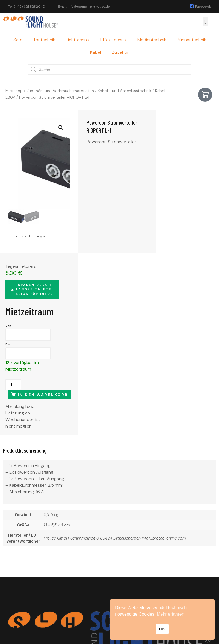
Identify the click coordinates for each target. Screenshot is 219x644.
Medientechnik (152, 40)
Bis (154, 201)
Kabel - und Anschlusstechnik (125, 91)
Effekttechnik (113, 40)
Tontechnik (44, 40)
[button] (205, 22)
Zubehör (120, 52)
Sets (18, 40)
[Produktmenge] (159, 241)
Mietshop (14, 91)
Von (154, 183)
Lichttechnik (78, 40)
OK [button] (162, 629)
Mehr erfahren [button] (171, 614)
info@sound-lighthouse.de (35, 608)
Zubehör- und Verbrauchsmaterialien (60, 91)
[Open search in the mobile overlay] (109, 70)
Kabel (96, 52)
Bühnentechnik (191, 40)
